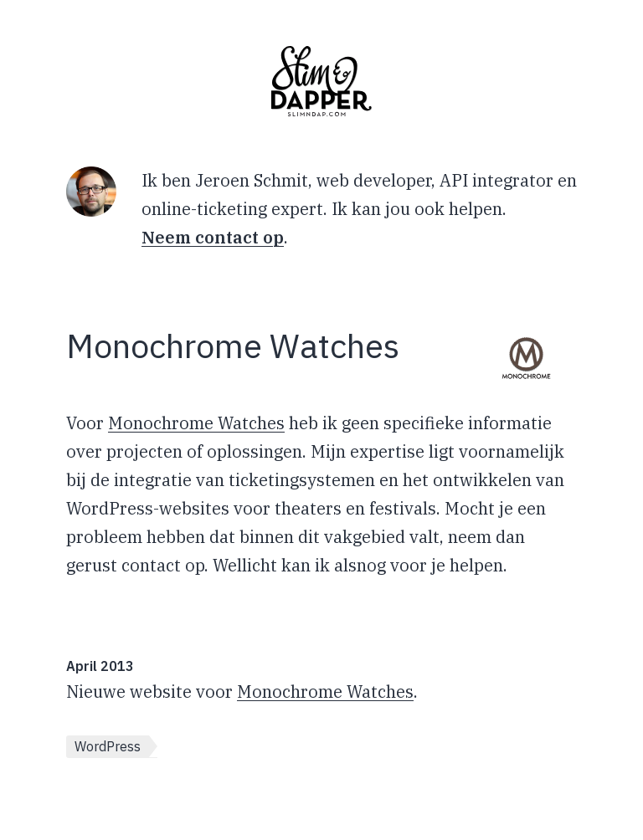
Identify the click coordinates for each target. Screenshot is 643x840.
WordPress (108, 746)
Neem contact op (213, 237)
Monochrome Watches (196, 423)
